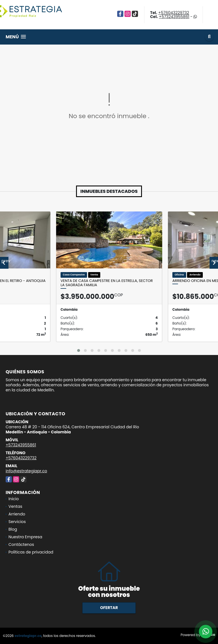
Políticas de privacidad (31, 552)
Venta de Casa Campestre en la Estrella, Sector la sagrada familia (107, 283)
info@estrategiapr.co (26, 471)
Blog (13, 529)
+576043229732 (174, 13)
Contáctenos (21, 544)
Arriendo (17, 514)
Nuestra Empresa (25, 537)
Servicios (17, 522)
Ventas (15, 506)
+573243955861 (174, 17)
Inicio (14, 499)
